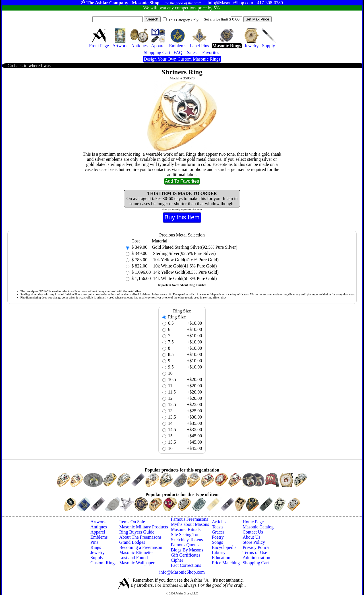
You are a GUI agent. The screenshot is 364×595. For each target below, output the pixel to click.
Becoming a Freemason (141, 547)
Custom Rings (103, 563)
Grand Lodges (132, 542)
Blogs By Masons (187, 550)
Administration (256, 558)
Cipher (177, 560)
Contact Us (253, 532)
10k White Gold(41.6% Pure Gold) (184, 266)
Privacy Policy (256, 547)
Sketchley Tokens (187, 540)
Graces (218, 532)
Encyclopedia (224, 547)
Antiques (99, 527)
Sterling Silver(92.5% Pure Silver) (184, 253)
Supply (97, 558)
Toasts (218, 527)
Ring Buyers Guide (137, 532)
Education (221, 558)
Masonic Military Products (144, 527)
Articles (219, 522)
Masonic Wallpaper (137, 563)
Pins (94, 542)
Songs (217, 542)
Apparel (98, 532)
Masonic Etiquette (136, 552)
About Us (251, 537)
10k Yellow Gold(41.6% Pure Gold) (185, 260)
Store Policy (254, 542)
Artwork (98, 522)
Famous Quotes (185, 545)
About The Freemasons (140, 537)
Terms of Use (255, 552)
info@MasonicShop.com (182, 572)
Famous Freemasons (190, 519)
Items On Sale (132, 522)
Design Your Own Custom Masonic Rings (182, 59)
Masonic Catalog (258, 527)
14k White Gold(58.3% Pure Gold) (184, 278)
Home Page (253, 522)
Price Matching (226, 563)
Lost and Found (133, 558)
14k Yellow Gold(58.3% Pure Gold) (185, 272)
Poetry (218, 537)
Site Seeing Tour (186, 535)
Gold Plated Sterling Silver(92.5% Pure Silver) (195, 247)
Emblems (99, 537)
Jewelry (98, 552)
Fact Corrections (186, 565)
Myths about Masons (190, 524)
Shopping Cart (256, 563)
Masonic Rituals (186, 529)
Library (219, 552)
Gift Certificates (186, 555)
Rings (96, 547)
